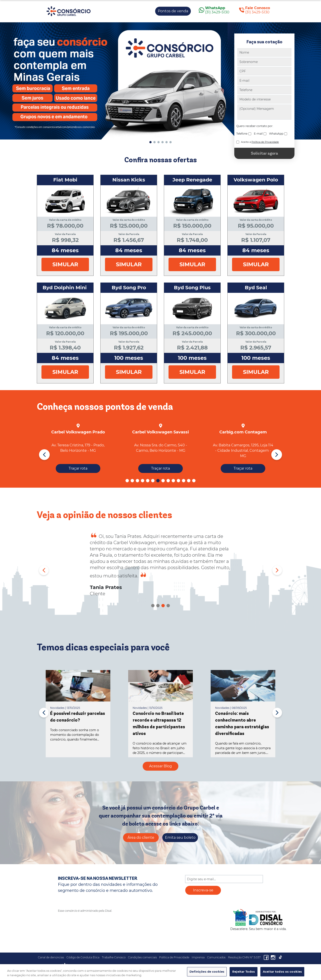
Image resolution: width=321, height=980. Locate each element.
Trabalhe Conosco (114, 957)
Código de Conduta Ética (83, 957)
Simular (65, 264)
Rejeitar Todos (244, 972)
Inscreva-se (203, 890)
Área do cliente (141, 837)
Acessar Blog (160, 766)
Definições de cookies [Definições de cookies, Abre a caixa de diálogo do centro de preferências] (207, 972)
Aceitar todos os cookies (282, 972)
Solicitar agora (264, 153)
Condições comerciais (142, 957)
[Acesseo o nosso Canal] (280, 957)
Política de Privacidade (174, 957)
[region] (160, 972)
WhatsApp (276, 134)
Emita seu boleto (180, 837)
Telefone (242, 134)
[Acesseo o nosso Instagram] (274, 957)
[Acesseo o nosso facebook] (267, 957)
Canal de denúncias (51, 957)
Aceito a (260, 142)
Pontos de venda (173, 11)
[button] (150, 142)
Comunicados (216, 957)
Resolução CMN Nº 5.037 (244, 957)
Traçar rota (78, 468)
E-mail (258, 134)
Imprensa (198, 957)
